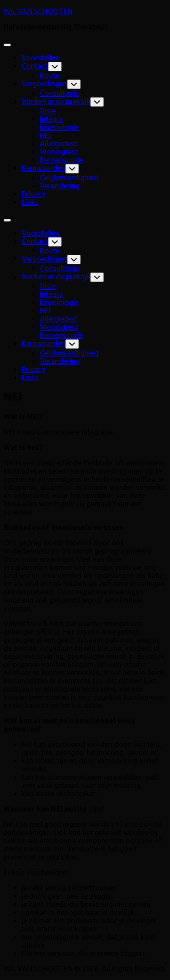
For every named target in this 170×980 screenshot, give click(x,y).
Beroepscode (61, 160)
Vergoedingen (44, 84)
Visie (48, 111)
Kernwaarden (44, 168)
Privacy (34, 194)
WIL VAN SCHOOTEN (38, 11)
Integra (51, 119)
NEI (45, 135)
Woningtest (59, 152)
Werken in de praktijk (56, 101)
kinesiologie (59, 127)
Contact (35, 66)
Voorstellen (41, 58)
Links (30, 202)
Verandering (60, 186)
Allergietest (58, 144)
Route (50, 75)
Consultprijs (60, 93)
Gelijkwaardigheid (69, 178)
